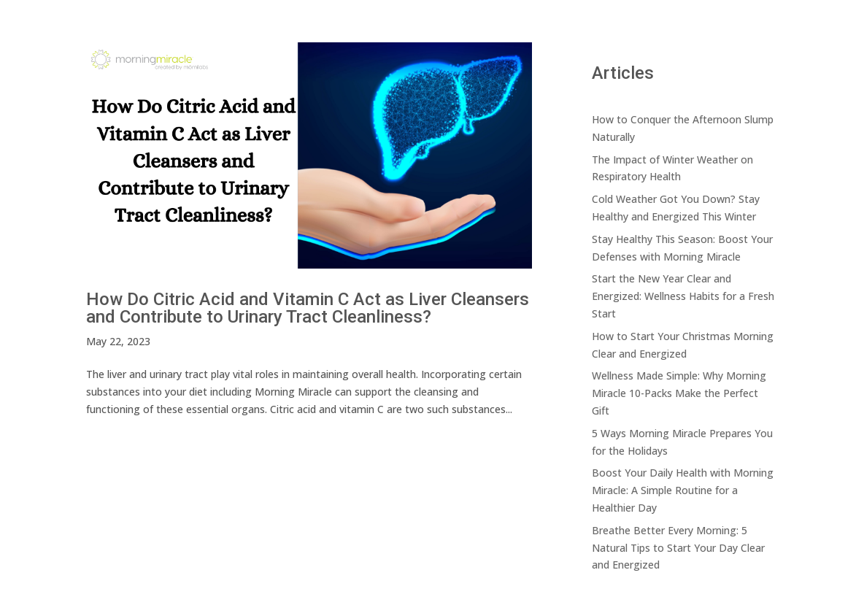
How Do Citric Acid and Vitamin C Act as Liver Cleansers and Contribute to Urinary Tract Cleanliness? (308, 308)
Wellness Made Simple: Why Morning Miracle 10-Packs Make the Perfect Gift (679, 393)
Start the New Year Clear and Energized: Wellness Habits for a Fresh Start (683, 296)
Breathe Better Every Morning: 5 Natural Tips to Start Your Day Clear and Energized (678, 548)
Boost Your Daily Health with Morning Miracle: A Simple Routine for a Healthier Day (683, 490)
